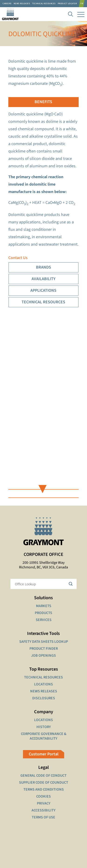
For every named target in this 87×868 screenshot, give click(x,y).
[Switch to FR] (82, 4)
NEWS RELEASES (44, 691)
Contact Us (18, 258)
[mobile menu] (81, 14)
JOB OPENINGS (43, 656)
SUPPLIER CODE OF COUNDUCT (44, 782)
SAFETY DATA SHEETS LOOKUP (44, 642)
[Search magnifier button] (71, 584)
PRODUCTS (43, 613)
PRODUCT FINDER (44, 649)
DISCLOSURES (44, 698)
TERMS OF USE (43, 817)
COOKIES (43, 796)
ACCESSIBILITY (43, 810)
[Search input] (40, 584)
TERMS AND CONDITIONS (44, 789)
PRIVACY (44, 803)
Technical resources (44, 4)
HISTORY (44, 727)
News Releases (22, 4)
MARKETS (44, 606)
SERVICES (44, 620)
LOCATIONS (43, 684)
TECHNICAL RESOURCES (43, 677)
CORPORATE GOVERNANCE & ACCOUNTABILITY (44, 736)
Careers (7, 4)
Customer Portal (44, 754)
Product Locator (67, 4)
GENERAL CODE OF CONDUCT (43, 776)
